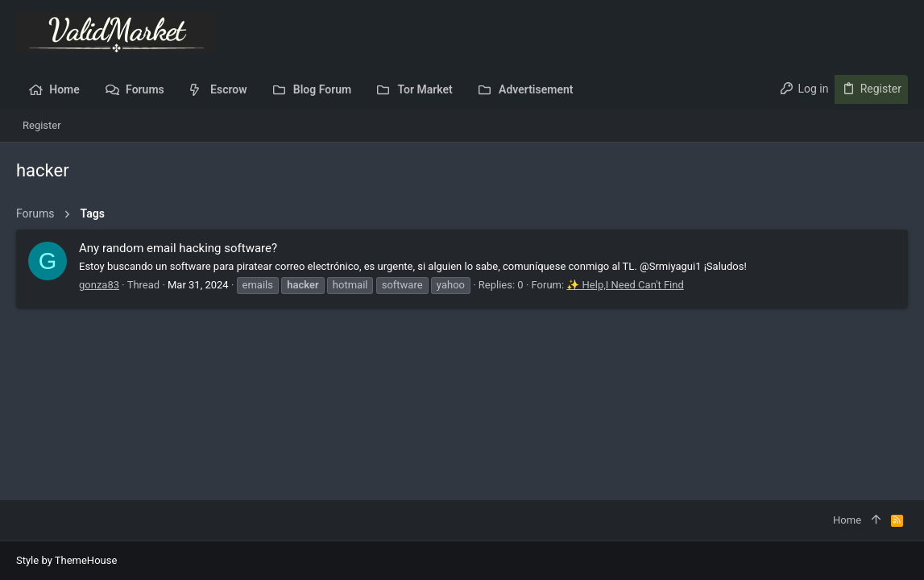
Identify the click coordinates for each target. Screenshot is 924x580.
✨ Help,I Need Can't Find (625, 285)
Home (847, 520)
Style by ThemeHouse (66, 560)
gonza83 (99, 285)
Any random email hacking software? (178, 248)
